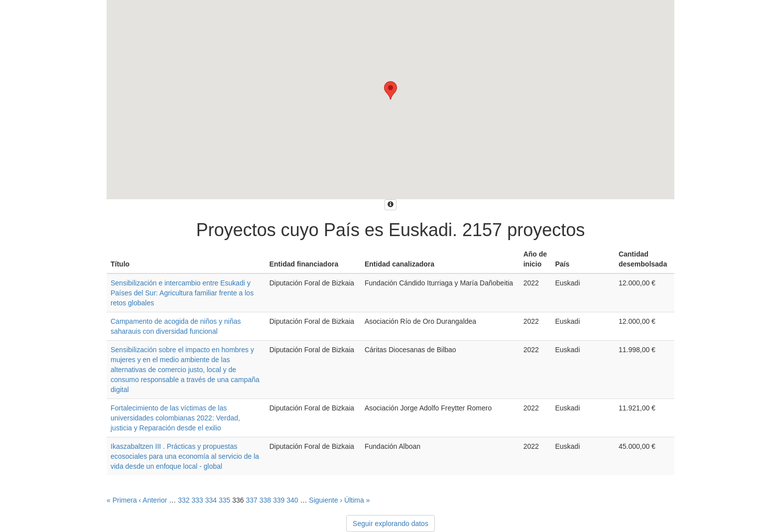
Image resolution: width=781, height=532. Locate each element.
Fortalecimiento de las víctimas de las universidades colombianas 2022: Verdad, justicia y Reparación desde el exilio (175, 418)
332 (184, 500)
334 (211, 500)
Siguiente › (325, 500)
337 (251, 500)
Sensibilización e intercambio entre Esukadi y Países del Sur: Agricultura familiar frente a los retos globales (182, 293)
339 (279, 500)
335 (224, 500)
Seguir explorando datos (390, 524)
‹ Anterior (153, 500)
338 (265, 500)
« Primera (122, 500)
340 (292, 500)
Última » (357, 500)
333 (197, 500)
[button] (390, 90)
